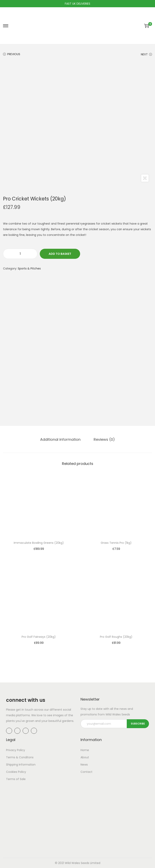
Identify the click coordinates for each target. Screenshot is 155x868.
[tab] (61, 440)
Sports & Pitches (29, 268)
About (85, 757)
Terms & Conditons (20, 757)
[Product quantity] (20, 254)
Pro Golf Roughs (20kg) (116, 637)
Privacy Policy (16, 750)
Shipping (12, 765)
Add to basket (60, 254)
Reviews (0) (104, 439)
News (84, 765)
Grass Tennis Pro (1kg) (116, 543)
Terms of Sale (16, 779)
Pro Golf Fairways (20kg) (39, 637)
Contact (86, 772)
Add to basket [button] (39, 554)
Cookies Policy (16, 772)
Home (85, 750)
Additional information (61, 439)
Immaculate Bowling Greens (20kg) (39, 543)
